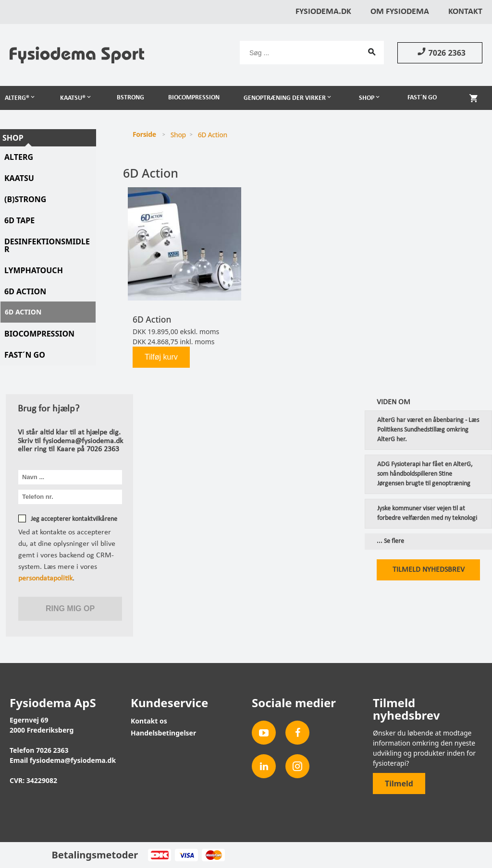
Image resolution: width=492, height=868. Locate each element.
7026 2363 (440, 52)
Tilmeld (399, 784)
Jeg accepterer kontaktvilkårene (74, 519)
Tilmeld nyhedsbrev (429, 570)
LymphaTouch (34, 270)
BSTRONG (130, 98)
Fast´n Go (422, 98)
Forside (144, 134)
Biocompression (194, 98)
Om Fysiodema (400, 12)
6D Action (25, 291)
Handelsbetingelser (163, 733)
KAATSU (19, 178)
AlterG (19, 157)
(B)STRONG (25, 199)
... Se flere (390, 542)
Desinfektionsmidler (47, 245)
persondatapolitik (45, 579)
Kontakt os (149, 721)
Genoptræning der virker (285, 98)
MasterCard (213, 855)
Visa (186, 855)
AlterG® (17, 98)
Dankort (159, 855)
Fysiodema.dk (323, 12)
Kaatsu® (73, 98)
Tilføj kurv (161, 357)
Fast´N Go (25, 355)
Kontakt (465, 12)
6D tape (19, 220)
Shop (367, 98)
